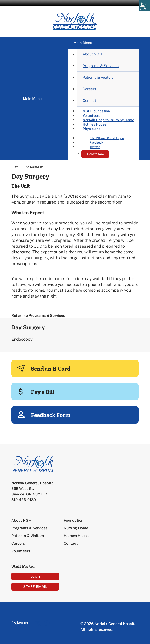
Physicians (92, 129)
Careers (89, 89)
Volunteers (21, 551)
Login (35, 576)
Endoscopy (22, 339)
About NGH (92, 54)
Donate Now (96, 154)
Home (16, 167)
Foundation (73, 520)
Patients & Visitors (98, 77)
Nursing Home (76, 528)
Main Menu (32, 99)
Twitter (95, 147)
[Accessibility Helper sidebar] (144, 6)
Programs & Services (101, 66)
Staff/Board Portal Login (107, 138)
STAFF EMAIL (35, 587)
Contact (89, 101)
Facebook (96, 143)
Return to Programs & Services (38, 316)
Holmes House (76, 536)
